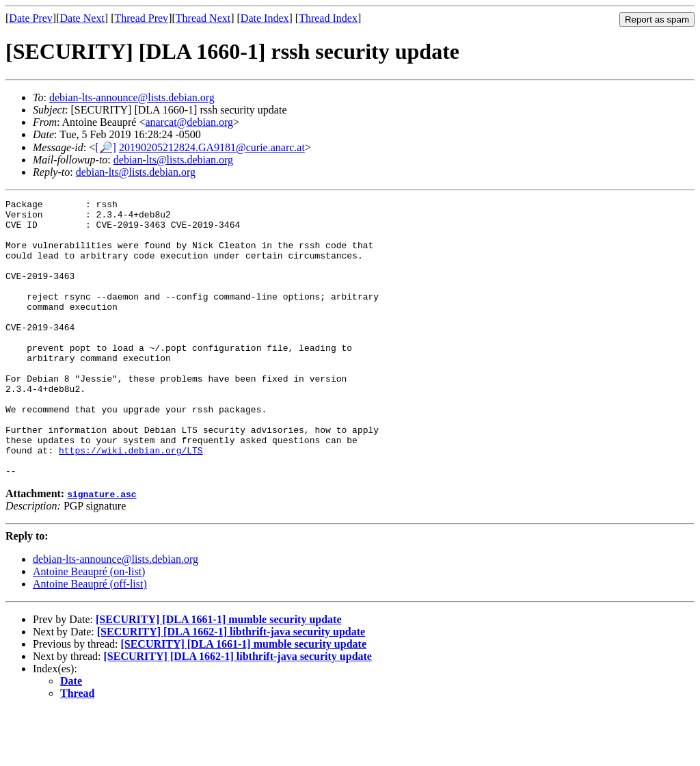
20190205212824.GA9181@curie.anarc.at (212, 147)
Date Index (265, 18)
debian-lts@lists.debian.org (173, 160)
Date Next (82, 18)
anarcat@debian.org (189, 122)
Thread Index (328, 18)
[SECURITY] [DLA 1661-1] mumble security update (219, 675)
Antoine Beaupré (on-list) (89, 627)
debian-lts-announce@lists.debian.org (132, 97)
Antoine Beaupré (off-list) (90, 639)
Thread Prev (141, 18)
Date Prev (31, 18)
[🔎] (106, 147)
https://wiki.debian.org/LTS (131, 501)
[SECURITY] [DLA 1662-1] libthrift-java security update (231, 687)
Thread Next (203, 18)
